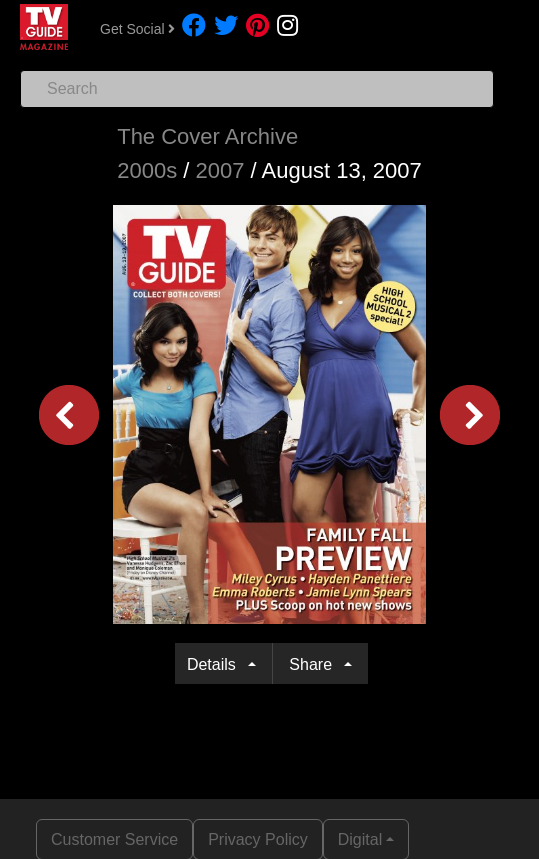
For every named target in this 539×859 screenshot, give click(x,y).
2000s (147, 170)
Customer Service (114, 839)
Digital (360, 839)
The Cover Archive (207, 136)
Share (314, 664)
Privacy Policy (258, 839)
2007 (219, 170)
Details (215, 664)
